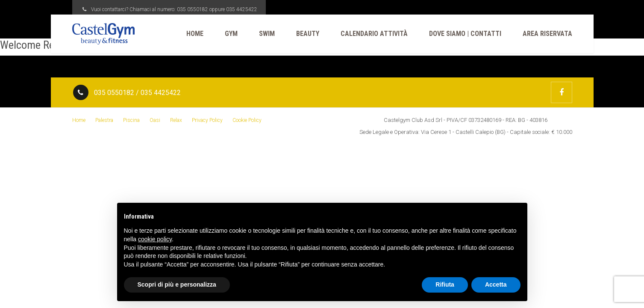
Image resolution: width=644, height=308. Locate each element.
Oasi (155, 120)
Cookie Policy (247, 120)
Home (195, 34)
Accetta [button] (496, 284)
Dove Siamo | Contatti (465, 34)
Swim (267, 34)
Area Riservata (547, 34)
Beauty (308, 34)
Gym (231, 34)
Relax (176, 120)
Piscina (131, 120)
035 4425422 (242, 9)
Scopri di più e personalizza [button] (177, 284)
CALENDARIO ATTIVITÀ (374, 34)
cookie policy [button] (155, 239)
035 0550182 (193, 9)
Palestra (104, 120)
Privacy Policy (207, 120)
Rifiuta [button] (445, 284)
